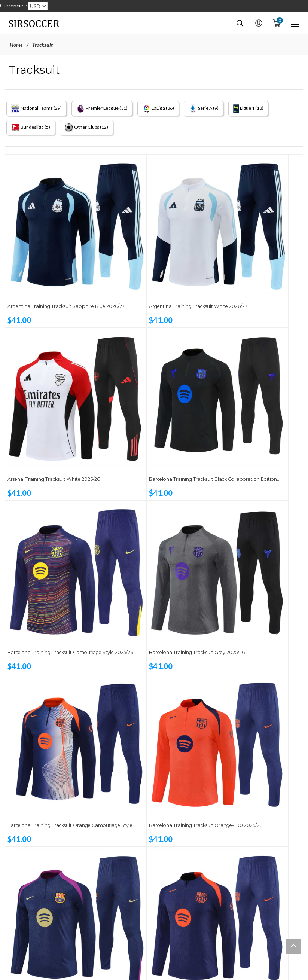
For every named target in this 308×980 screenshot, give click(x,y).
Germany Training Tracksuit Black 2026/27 (52, 930)
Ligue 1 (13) (264, 109)
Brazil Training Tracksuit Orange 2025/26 (248, 665)
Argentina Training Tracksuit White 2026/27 (153, 268)
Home (16, 45)
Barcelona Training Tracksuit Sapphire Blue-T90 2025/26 (45, 665)
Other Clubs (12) (91, 129)
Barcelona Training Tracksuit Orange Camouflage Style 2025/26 (54, 533)
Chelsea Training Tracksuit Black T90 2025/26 (149, 797)
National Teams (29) (38, 109)
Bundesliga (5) (31, 129)
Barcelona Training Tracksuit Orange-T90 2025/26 (144, 533)
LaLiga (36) (168, 109)
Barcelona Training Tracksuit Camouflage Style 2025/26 (144, 400)
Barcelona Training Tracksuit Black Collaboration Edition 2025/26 (53, 400)
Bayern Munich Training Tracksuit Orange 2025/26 (151, 665)
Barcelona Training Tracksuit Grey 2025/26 (251, 400)
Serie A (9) (216, 109)
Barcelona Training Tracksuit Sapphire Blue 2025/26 (244, 533)
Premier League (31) (108, 109)
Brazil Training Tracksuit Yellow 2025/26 (48, 797)
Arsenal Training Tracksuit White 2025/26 (249, 268)
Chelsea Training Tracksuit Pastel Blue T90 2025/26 (250, 797)
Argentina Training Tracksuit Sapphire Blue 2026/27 (45, 268)
